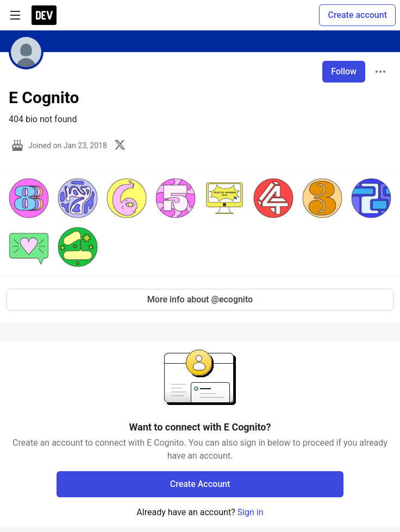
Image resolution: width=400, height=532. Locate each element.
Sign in (251, 512)
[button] (29, 198)
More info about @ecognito (200, 299)
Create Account (200, 484)
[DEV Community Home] (44, 15)
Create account (357, 15)
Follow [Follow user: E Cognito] (344, 71)
